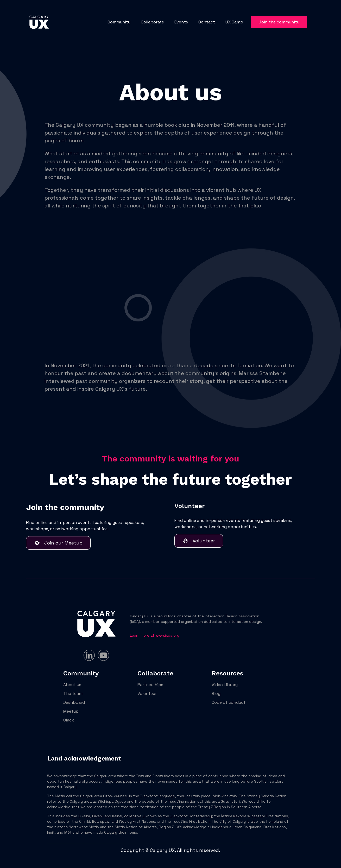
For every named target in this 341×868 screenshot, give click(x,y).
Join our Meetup (58, 543)
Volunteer (199, 541)
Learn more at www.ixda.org (155, 635)
